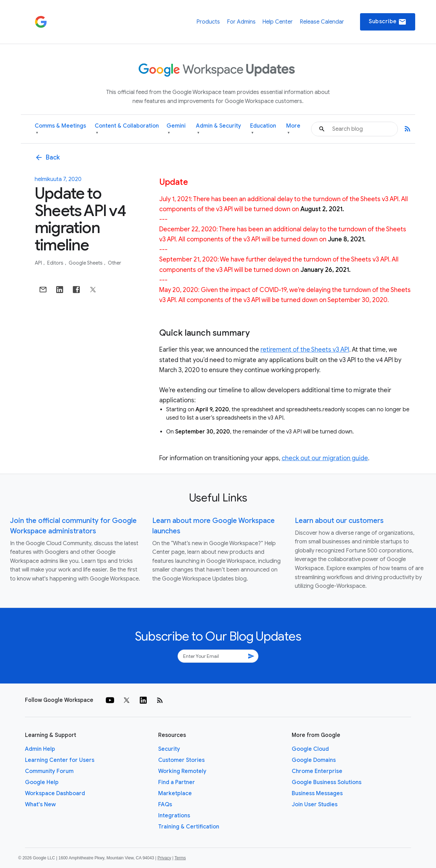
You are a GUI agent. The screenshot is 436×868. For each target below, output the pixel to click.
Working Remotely (182, 771)
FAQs (165, 805)
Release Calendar (322, 22)
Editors (56, 263)
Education (263, 129)
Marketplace (175, 793)
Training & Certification (189, 827)
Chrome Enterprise (317, 771)
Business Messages (317, 793)
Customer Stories (181, 760)
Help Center (277, 22)
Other (114, 263)
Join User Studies (315, 805)
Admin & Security (219, 129)
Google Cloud (310, 749)
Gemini (176, 129)
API (39, 263)
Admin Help (40, 749)
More (293, 129)
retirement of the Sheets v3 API (305, 350)
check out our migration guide (325, 458)
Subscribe (388, 22)
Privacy (164, 858)
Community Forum (49, 771)
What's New (40, 805)
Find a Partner (177, 782)
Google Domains (314, 760)
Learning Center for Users (60, 760)
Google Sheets (86, 263)
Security (169, 749)
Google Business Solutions (327, 782)
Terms (180, 858)
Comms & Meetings (60, 129)
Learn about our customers (339, 521)
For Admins (241, 22)
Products (208, 22)
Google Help (42, 782)
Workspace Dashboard (55, 793)
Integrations (174, 816)
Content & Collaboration (127, 129)
